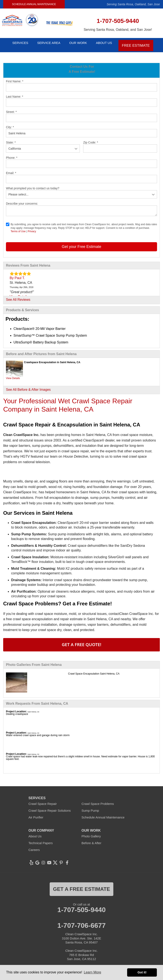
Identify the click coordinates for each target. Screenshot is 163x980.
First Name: (15, 78)
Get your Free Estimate (81, 243)
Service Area (49, 43)
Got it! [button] (142, 972)
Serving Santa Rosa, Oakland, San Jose (133, 4)
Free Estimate (141, 43)
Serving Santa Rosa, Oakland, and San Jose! (118, 30)
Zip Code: (91, 139)
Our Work (81, 43)
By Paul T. (17, 274)
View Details (13, 375)
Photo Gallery (91, 833)
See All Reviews (18, 296)
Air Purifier (36, 814)
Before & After (91, 839)
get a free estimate (81, 885)
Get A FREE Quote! (81, 641)
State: (11, 139)
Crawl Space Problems (98, 800)
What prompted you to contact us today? (33, 185)
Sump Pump (90, 807)
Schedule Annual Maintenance (34, 4)
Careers (34, 846)
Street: (11, 108)
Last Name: (15, 93)
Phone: (12, 154)
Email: (11, 169)
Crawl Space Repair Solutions (50, 807)
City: (10, 124)
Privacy (32, 228)
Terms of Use (18, 228)
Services (18, 43)
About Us (109, 43)
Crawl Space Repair (43, 800)
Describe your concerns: (22, 200)
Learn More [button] (93, 972)
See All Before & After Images (28, 386)
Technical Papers (41, 839)
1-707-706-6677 (81, 922)
